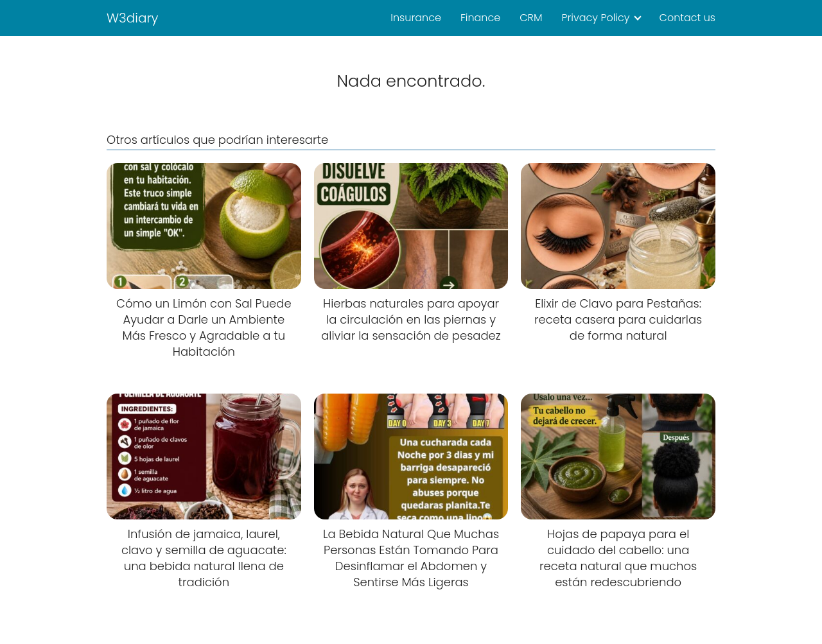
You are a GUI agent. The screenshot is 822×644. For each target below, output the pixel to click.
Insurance (416, 18)
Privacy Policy (595, 18)
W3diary (133, 18)
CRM (531, 18)
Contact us (687, 18)
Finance (480, 18)
